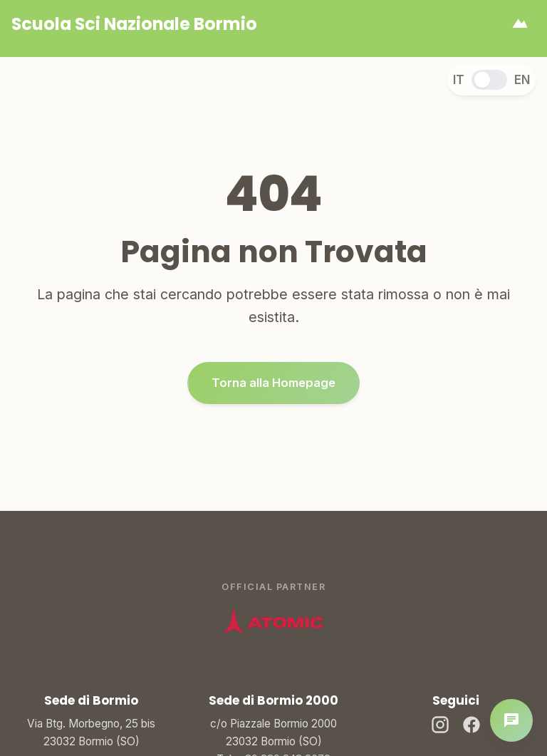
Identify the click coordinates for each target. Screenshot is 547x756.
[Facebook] (472, 727)
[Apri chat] (511, 720)
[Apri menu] (520, 24)
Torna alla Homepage (273, 383)
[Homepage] (134, 24)
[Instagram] (440, 727)
